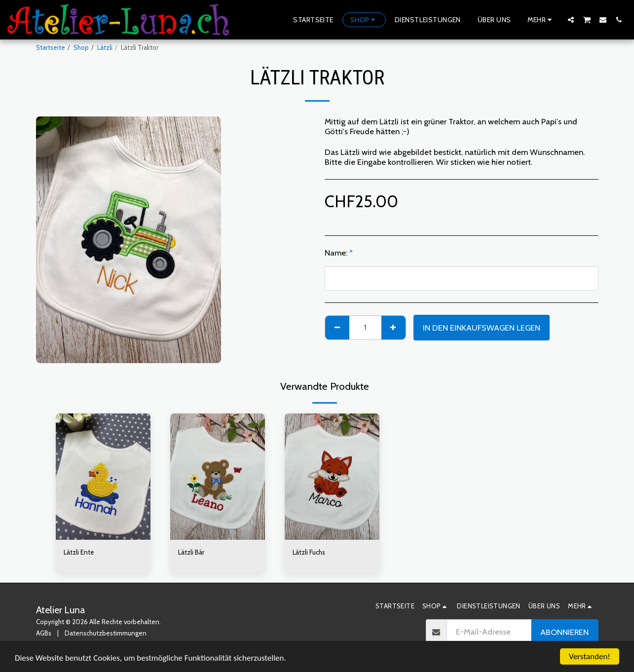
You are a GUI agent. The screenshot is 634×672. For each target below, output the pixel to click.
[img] (103, 477)
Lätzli (105, 47)
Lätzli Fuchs (309, 552)
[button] (571, 19)
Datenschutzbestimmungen (106, 633)
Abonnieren (564, 632)
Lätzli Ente (79, 552)
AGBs (44, 633)
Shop (81, 47)
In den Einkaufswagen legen (482, 328)
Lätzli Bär (191, 552)
